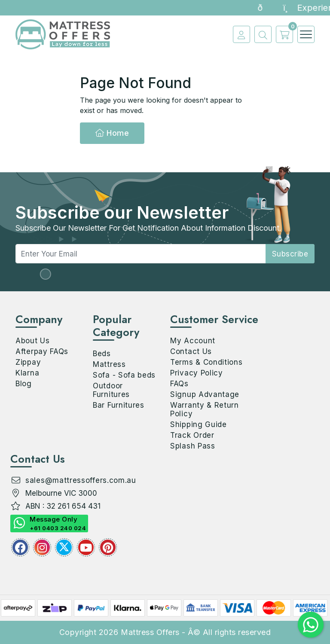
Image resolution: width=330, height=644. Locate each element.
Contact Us (191, 351)
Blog (24, 384)
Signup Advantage (205, 394)
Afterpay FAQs (42, 351)
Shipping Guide (199, 424)
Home (112, 133)
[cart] (282, 34)
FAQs (179, 384)
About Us (33, 341)
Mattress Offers (150, 632)
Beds (102, 354)
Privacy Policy (197, 373)
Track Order (192, 435)
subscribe (290, 254)
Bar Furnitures (119, 405)
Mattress (109, 364)
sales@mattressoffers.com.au (81, 480)
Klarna (27, 373)
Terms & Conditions (206, 362)
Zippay (28, 362)
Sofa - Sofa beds (124, 375)
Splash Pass (193, 446)
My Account (193, 341)
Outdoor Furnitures (111, 390)
